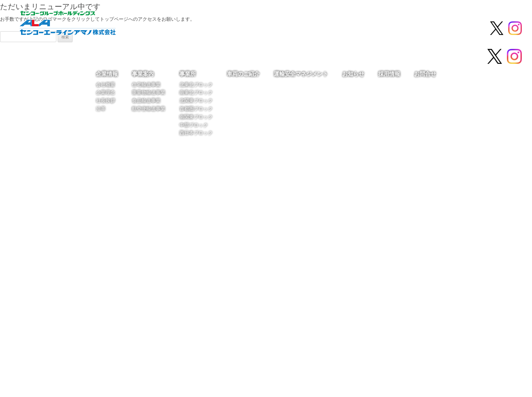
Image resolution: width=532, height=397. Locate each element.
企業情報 (161, 29)
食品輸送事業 (146, 100)
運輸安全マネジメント (337, 29)
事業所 (237, 29)
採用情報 (430, 29)
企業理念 (106, 92)
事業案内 (200, 29)
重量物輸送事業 (149, 92)
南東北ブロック (196, 92)
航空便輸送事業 (149, 109)
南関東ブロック (196, 117)
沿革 (101, 109)
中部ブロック (194, 125)
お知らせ (391, 29)
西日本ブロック (196, 133)
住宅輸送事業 (146, 84)
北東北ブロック (196, 84)
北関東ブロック (196, 100)
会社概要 (106, 84)
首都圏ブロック (196, 109)
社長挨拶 (106, 100)
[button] (11, 220)
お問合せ (470, 29)
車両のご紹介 (279, 29)
